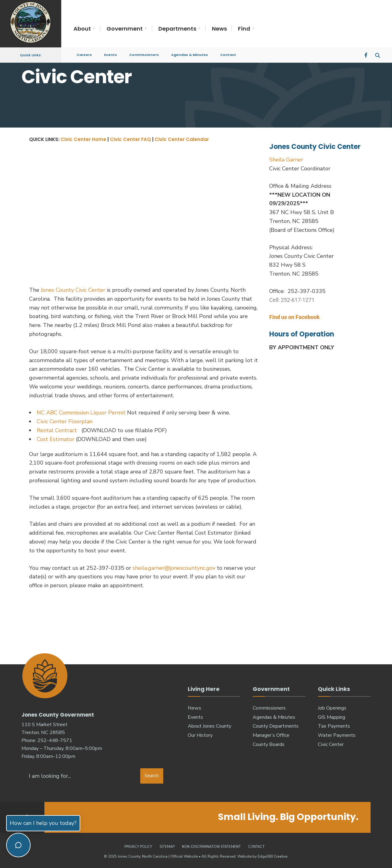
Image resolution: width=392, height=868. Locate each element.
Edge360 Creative (272, 856)
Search (152, 775)
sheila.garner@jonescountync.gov (174, 568)
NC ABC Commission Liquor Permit (81, 413)
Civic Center (331, 744)
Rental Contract (58, 430)
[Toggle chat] (18, 845)
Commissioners (144, 52)
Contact (228, 52)
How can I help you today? (43, 823)
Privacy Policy (138, 846)
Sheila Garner (286, 160)
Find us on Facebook (294, 317)
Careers (84, 52)
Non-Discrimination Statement (211, 846)
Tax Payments (334, 726)
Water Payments (337, 735)
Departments (177, 29)
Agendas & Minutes (190, 52)
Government (125, 29)
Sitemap (167, 846)
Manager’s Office (271, 735)
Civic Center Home (83, 139)
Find (244, 29)
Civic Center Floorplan (65, 421)
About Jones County (209, 726)
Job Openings (332, 708)
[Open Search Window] (377, 52)
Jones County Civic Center (74, 290)
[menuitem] (87, 29)
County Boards (269, 744)
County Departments (276, 726)
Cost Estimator (56, 439)
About (82, 29)
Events (111, 52)
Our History (200, 735)
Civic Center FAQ (130, 139)
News (219, 29)
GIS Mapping (332, 717)
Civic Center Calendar (182, 139)
